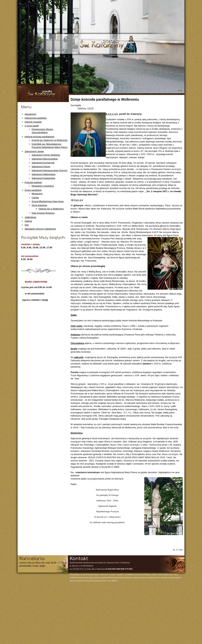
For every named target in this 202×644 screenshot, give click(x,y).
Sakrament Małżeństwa (43, 174)
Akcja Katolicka (39, 205)
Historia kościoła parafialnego (40, 137)
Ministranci (37, 194)
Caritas (35, 198)
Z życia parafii (32, 126)
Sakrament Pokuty (41, 167)
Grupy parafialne (33, 190)
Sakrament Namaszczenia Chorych (50, 170)
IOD (27, 225)
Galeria (28, 221)
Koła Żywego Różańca (43, 213)
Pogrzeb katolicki (33, 182)
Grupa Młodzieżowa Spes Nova (48, 201)
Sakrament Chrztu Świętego (46, 155)
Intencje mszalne (33, 122)
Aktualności (30, 114)
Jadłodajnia (30, 217)
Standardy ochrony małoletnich (40, 229)
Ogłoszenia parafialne (36, 118)
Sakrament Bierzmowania (45, 159)
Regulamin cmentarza (43, 186)
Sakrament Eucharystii (43, 163)
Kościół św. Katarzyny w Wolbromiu (50, 140)
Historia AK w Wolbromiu (51, 209)
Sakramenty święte (34, 151)
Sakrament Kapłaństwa (43, 178)
